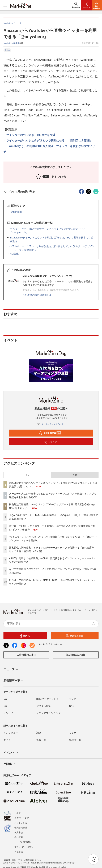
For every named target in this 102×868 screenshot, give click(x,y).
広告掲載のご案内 (26, 655)
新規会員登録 (50, 433)
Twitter (7, 50)
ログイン (50, 442)
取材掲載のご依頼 (76, 655)
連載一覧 (41, 740)
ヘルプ (18, 813)
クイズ (7, 740)
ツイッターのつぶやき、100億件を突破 (31, 135)
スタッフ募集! (21, 823)
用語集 (10, 764)
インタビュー (11, 733)
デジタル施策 (44, 706)
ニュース (11, 669)
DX (5, 699)
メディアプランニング (48, 713)
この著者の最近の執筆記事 (37, 295)
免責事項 (19, 832)
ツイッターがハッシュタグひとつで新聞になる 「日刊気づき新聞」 (49, 141)
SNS (72, 706)
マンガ (73, 733)
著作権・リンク (22, 818)
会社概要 (19, 837)
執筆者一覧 (75, 740)
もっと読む (13, 254)
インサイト (10, 713)
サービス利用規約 (23, 842)
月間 (75, 475)
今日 (27, 475)
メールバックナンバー (51, 424)
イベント (11, 753)
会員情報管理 (21, 828)
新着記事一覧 (14, 681)
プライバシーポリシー (25, 847)
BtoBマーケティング (47, 699)
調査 (39, 733)
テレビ (73, 699)
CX (5, 706)
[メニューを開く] (5, 5)
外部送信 (19, 852)
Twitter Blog (16, 212)
